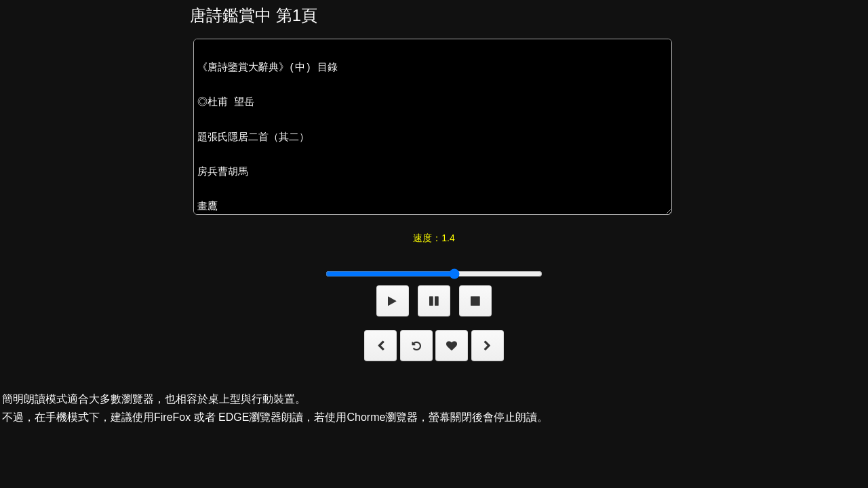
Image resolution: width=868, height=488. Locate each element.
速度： (434, 238)
